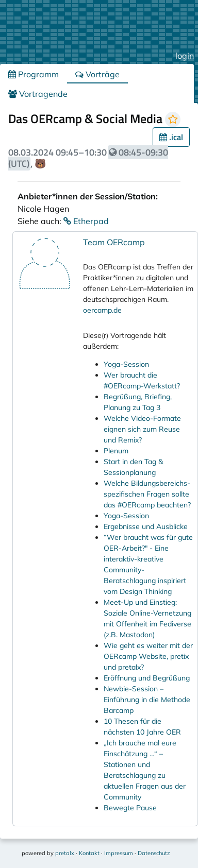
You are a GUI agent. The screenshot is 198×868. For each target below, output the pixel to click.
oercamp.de (102, 310)
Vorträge (97, 74)
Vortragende (38, 94)
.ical (171, 137)
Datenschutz (154, 853)
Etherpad (86, 221)
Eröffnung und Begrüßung (147, 678)
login (185, 56)
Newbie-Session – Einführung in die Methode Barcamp (147, 700)
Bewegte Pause (130, 808)
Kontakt (89, 853)
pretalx (65, 853)
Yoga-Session (126, 364)
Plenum (116, 451)
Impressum (119, 853)
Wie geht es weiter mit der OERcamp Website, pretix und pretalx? (148, 656)
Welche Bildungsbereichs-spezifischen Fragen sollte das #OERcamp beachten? (147, 494)
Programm (34, 74)
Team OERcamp (114, 242)
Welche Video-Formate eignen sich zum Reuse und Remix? (142, 429)
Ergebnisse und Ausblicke (146, 526)
